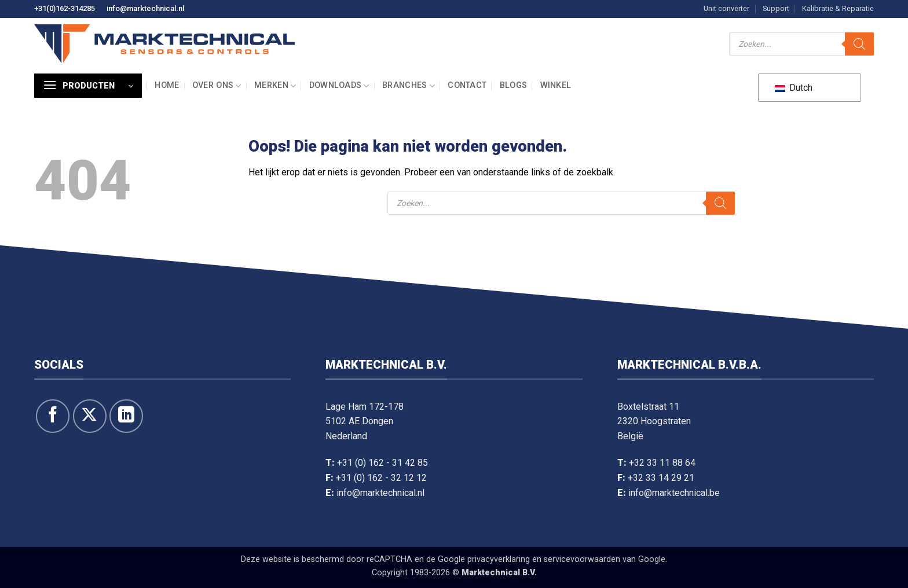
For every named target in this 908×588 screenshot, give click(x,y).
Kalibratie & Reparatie (838, 8)
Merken (275, 86)
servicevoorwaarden (582, 559)
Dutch (794, 88)
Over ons (217, 86)
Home (167, 85)
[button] (88, 86)
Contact (467, 85)
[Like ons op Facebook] (53, 416)
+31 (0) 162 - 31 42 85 (382, 463)
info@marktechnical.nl (145, 8)
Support (776, 8)
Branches (409, 86)
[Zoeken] (859, 44)
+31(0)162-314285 (65, 8)
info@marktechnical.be (674, 493)
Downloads (339, 86)
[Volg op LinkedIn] (126, 416)
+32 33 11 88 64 (662, 463)
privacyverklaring (499, 559)
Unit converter (726, 8)
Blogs (513, 85)
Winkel (556, 85)
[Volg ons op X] (90, 416)
